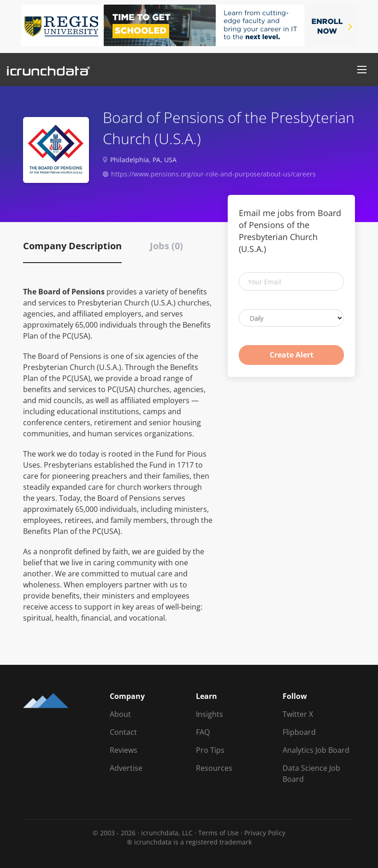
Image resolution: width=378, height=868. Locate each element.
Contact (123, 732)
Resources (214, 768)
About (120, 714)
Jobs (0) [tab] (166, 246)
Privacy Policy (265, 833)
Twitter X (298, 714)
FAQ (203, 732)
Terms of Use (219, 833)
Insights (210, 714)
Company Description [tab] (72, 246)
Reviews (124, 750)
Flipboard (299, 732)
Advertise (126, 768)
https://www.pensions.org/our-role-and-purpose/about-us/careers (213, 174)
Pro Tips (210, 750)
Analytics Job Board (316, 750)
